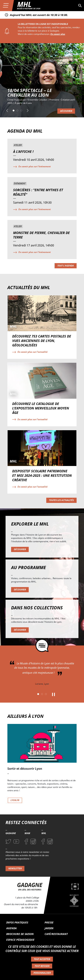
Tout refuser (42, 966)
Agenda (11, 928)
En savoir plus (58, 34)
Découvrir (66, 111)
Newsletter (15, 868)
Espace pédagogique (20, 940)
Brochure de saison (20, 934)
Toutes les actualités (61, 500)
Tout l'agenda (66, 266)
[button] (7, 111)
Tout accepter (42, 959)
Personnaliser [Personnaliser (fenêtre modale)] (42, 973)
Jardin (49, 928)
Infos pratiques (17, 922)
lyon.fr (15, 800)
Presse (49, 922)
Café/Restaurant (56, 934)
